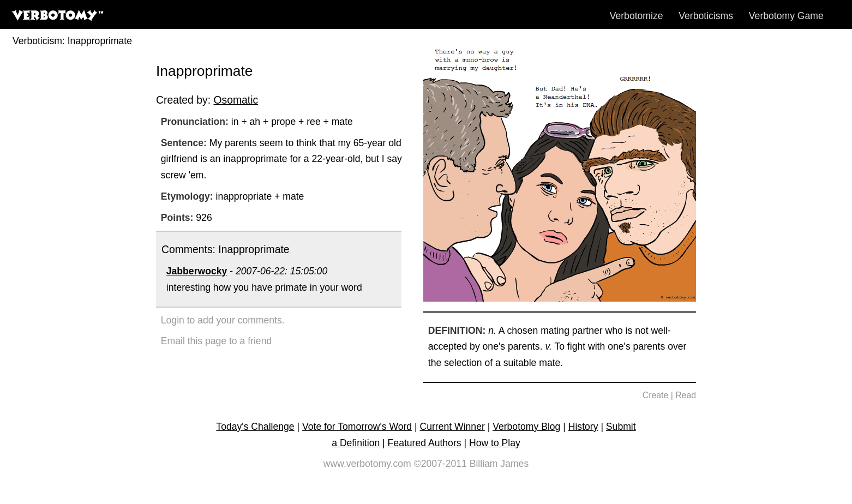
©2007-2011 (440, 464)
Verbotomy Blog (526, 427)
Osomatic (236, 100)
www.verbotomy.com (367, 464)
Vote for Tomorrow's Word (357, 427)
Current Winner (452, 427)
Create (656, 395)
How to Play (495, 443)
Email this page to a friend (216, 341)
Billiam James (499, 464)
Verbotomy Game (786, 16)
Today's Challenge (255, 427)
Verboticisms (706, 16)
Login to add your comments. (223, 320)
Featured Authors (425, 443)
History (583, 427)
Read (686, 395)
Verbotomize (637, 16)
